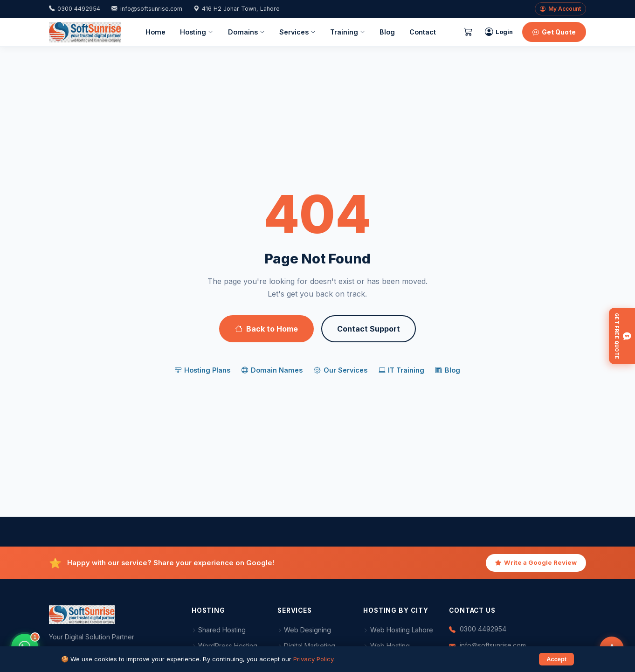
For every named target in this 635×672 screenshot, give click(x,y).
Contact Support (369, 329)
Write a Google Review (536, 563)
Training (348, 32)
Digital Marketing (307, 646)
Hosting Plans (203, 370)
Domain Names (272, 370)
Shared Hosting (219, 630)
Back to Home (266, 329)
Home (155, 32)
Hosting (197, 32)
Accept (556, 659)
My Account (560, 9)
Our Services (340, 370)
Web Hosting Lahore (398, 630)
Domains (246, 32)
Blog (387, 32)
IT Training (401, 370)
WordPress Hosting (225, 646)
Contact (423, 32)
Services (297, 32)
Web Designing (304, 630)
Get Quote (554, 32)
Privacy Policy (313, 659)
